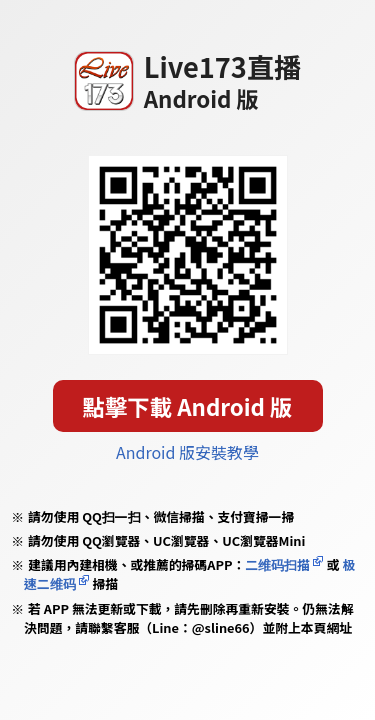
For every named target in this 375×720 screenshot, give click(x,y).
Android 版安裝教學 (187, 452)
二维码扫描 (277, 564)
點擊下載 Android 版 (188, 406)
